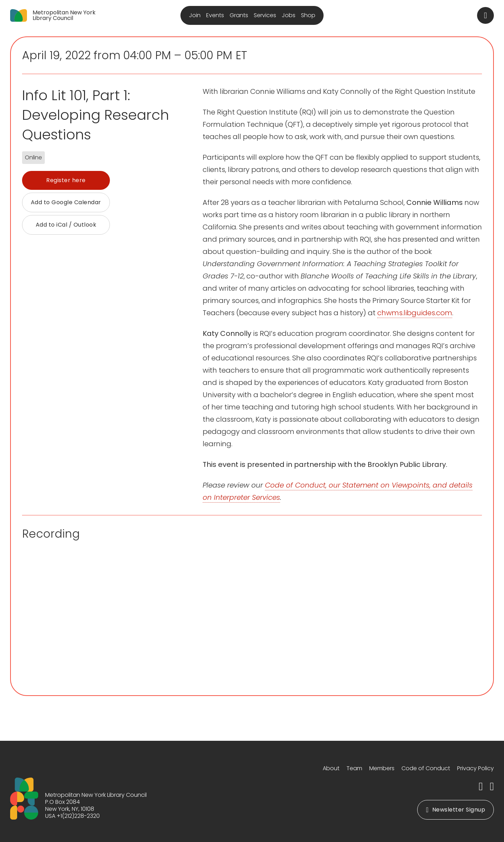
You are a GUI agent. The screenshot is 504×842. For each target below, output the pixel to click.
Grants (239, 15)
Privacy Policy (475, 768)
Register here (66, 180)
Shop (308, 15)
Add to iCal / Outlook (66, 225)
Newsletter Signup (456, 810)
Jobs (289, 15)
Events (215, 15)
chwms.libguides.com (415, 313)
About (331, 768)
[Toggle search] (485, 15)
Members (382, 768)
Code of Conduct (426, 768)
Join (195, 15)
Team (354, 768)
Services (265, 15)
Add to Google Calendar (66, 202)
